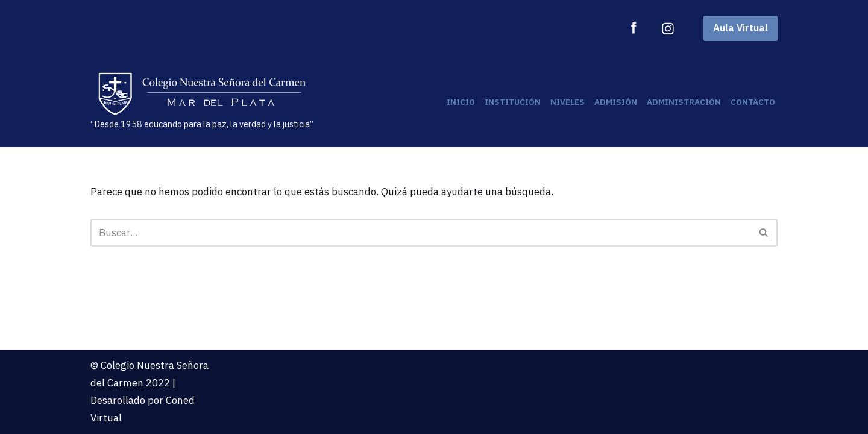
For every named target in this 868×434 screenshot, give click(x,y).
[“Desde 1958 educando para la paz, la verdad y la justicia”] (202, 102)
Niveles (568, 102)
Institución (513, 102)
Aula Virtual (741, 28)
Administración (684, 102)
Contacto (753, 102)
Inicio (461, 102)
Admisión (616, 102)
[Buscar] (420, 233)
